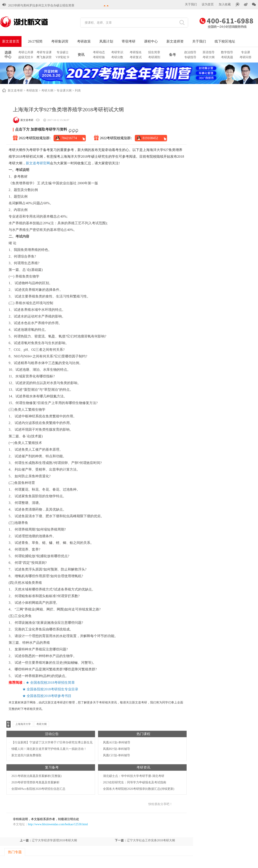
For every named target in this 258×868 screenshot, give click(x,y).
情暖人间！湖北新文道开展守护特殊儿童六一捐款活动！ (49, 749)
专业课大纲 (64, 91)
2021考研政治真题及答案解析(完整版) (36, 776)
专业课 (246, 52)
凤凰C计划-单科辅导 (117, 755)
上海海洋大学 (23, 724)
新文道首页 (11, 41)
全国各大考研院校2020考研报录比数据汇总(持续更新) (139, 789)
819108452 (150, 138)
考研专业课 (44, 52)
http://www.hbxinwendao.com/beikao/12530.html (58, 824)
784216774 (69, 138)
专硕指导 (190, 57)
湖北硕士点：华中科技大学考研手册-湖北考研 (134, 776)
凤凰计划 (106, 41)
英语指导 (209, 52)
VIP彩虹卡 (63, 57)
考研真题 (227, 57)
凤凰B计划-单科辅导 (117, 749)
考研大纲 (209, 57)
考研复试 (136, 57)
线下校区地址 (225, 41)
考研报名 (136, 52)
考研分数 (117, 57)
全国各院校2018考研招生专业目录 (52, 689)
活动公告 (52, 734)
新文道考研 (15, 91)
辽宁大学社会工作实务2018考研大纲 (151, 840)
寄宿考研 (129, 41)
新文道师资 (175, 41)
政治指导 (190, 52)
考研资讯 (143, 767)
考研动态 (99, 52)
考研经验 (99, 57)
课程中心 (151, 41)
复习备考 (52, 767)
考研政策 (84, 41)
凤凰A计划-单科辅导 (117, 742)
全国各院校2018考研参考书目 (49, 696)
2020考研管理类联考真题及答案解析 (35, 782)
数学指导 (227, 52)
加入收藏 (225, 4)
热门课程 (143, 734)
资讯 (81, 55)
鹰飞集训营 (44, 57)
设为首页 (208, 4)
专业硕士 (63, 52)
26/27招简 (35, 41)
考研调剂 (154, 57)
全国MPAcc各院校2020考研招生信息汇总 (38, 789)
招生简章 (154, 52)
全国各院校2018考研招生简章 (52, 683)
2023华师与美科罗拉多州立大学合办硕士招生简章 (41, 5)
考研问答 (246, 57)
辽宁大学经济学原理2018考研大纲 (54, 840)
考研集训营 (60, 41)
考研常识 (117, 52)
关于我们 (191, 4)
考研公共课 (26, 52)
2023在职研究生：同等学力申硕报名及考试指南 (135, 782)
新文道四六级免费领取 (26, 755)
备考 (172, 55)
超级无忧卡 (26, 57)
